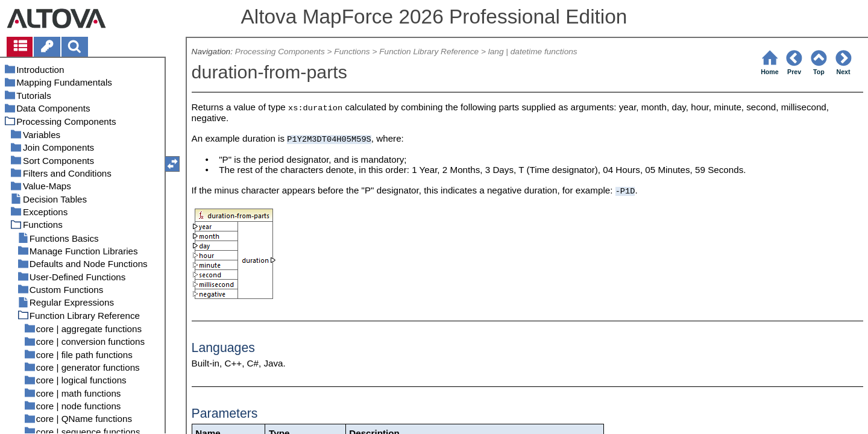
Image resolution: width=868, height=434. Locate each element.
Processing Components (280, 52)
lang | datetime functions (533, 52)
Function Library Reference (429, 52)
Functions (352, 52)
